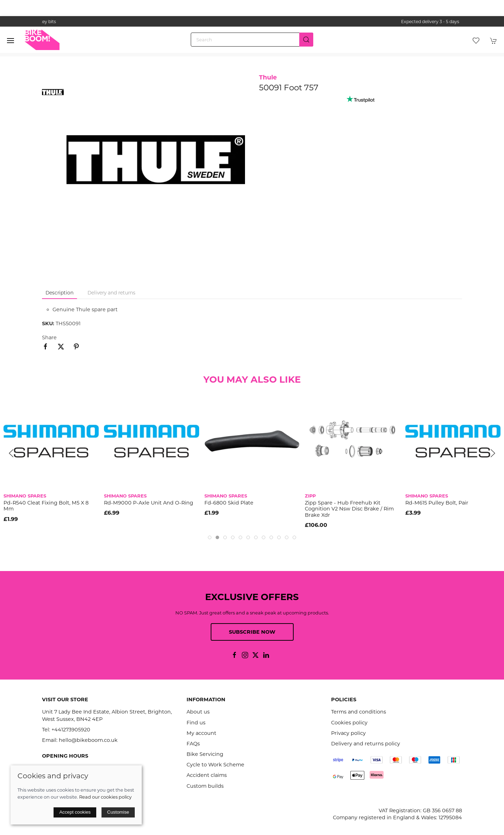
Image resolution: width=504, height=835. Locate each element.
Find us (196, 723)
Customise (118, 812)
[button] (10, 41)
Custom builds (205, 786)
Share (49, 338)
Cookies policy (349, 723)
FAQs (193, 744)
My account (201, 733)
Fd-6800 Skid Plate (229, 503)
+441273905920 (71, 730)
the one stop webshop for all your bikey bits (252, 22)
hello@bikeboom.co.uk (88, 740)
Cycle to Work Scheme (215, 765)
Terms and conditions (359, 712)
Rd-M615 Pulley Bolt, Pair (437, 503)
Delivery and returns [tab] (111, 293)
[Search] (252, 40)
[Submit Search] (306, 40)
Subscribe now (252, 632)
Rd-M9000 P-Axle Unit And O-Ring (149, 503)
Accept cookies (75, 812)
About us (198, 712)
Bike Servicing (205, 754)
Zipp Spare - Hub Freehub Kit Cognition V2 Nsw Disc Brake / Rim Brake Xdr (349, 509)
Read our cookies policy (105, 797)
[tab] (210, 537)
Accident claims (207, 775)
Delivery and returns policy (366, 744)
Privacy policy (348, 733)
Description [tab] (59, 293)
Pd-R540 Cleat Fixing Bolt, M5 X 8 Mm (46, 506)
